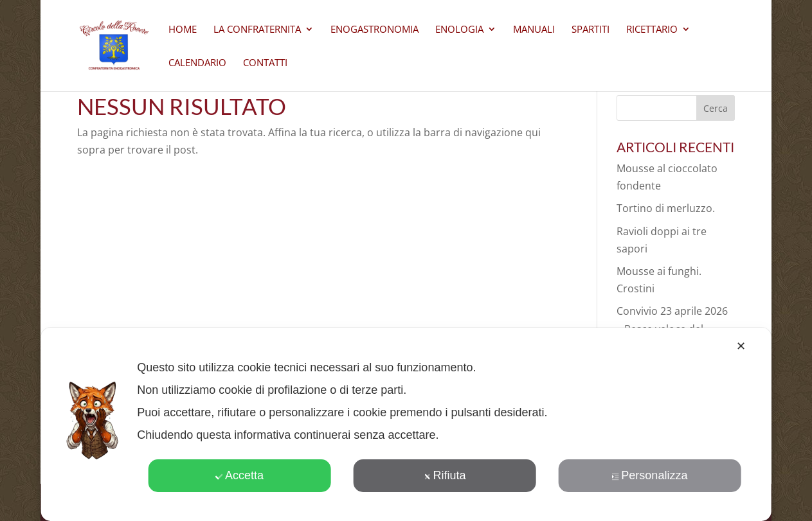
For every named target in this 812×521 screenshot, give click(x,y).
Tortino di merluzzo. (666, 208)
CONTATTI (265, 63)
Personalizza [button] (649, 475)
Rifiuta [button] (444, 475)
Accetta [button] (239, 475)
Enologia (459, 30)
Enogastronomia (374, 30)
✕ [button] (741, 346)
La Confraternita (257, 30)
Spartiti (591, 30)
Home (183, 30)
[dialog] (406, 424)
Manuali (534, 30)
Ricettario (652, 30)
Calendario (197, 63)
